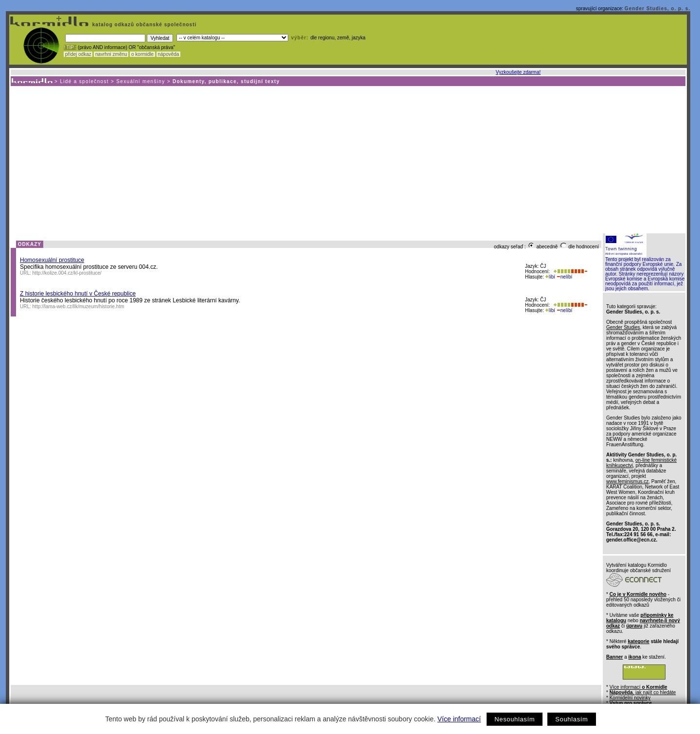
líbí (550, 277)
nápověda (169, 54)
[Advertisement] (348, 159)
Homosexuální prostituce (52, 260)
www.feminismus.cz (627, 481)
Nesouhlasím (515, 719)
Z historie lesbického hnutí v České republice (78, 294)
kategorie (638, 641)
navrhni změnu (111, 54)
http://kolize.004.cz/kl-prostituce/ (67, 273)
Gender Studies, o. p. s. (657, 9)
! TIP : (70, 47)
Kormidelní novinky (630, 698)
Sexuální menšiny (140, 81)
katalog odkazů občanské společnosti (143, 25)
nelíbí (564, 277)
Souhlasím (571, 719)
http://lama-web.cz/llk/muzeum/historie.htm (79, 306)
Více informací (459, 719)
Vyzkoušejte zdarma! (518, 72)
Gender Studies (623, 327)
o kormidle (142, 54)
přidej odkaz (78, 54)
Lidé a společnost (84, 81)
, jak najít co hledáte (643, 692)
